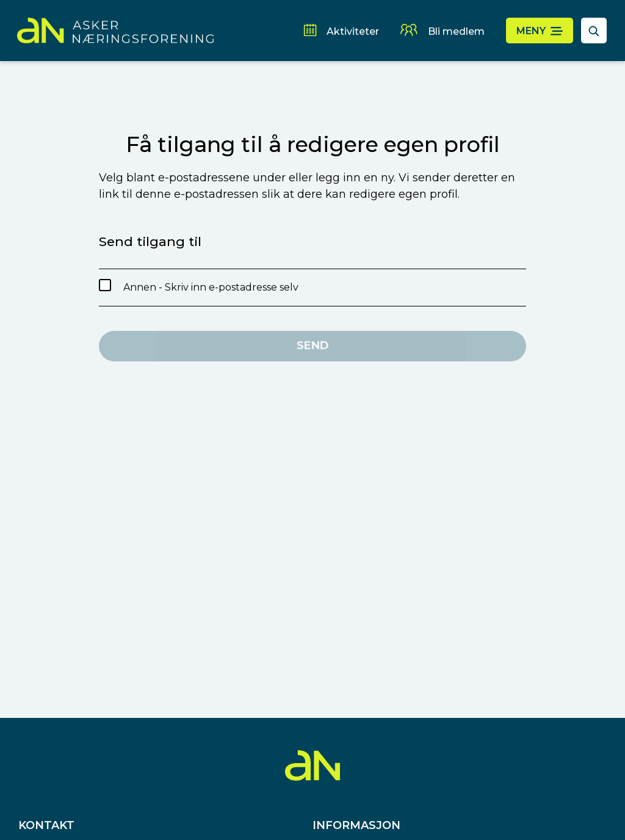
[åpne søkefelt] (594, 31)
